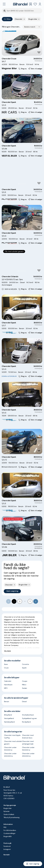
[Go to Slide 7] (26, 271)
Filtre (7, 19)
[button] (22, 43)
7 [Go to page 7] (30, 601)
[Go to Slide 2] (21, 53)
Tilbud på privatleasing (11, 817)
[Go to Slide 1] (19, 53)
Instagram (7, 849)
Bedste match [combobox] (30, 27)
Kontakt (7, 855)
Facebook (7, 846)
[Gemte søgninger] (31, 4)
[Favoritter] (35, 4)
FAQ (5, 827)
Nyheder (7, 811)
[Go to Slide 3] (22, 53)
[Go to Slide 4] (23, 53)
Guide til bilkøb (9, 814)
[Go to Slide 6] (25, 184)
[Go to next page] (36, 601)
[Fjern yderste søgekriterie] (24, 19)
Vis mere (7, 651)
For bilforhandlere (10, 830)
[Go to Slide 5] (25, 53)
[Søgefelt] (24, 11)
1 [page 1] (14, 601)
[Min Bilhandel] (40, 4)
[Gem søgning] (33, 864)
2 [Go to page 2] (20, 601)
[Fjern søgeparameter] (39, 19)
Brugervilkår (8, 836)
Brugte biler (8, 808)
